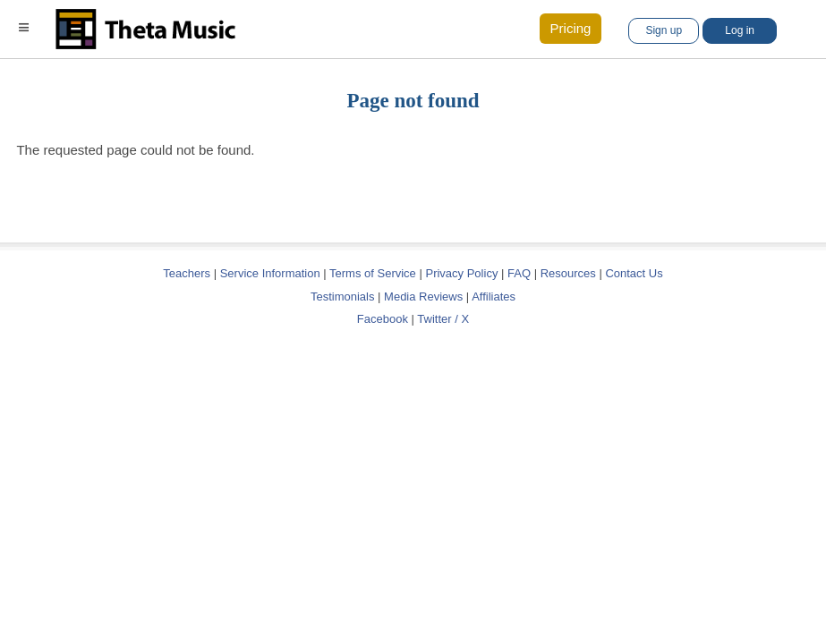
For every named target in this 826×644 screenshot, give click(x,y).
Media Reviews (423, 297)
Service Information (270, 273)
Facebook (383, 319)
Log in (740, 30)
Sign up (664, 30)
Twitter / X (443, 319)
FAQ (519, 273)
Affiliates (494, 297)
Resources (568, 273)
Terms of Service (373, 273)
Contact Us (634, 273)
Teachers (188, 273)
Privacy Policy (461, 273)
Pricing (571, 28)
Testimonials (343, 297)
